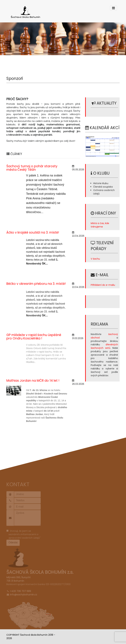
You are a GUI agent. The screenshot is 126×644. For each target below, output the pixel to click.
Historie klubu (101, 183)
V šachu (95, 259)
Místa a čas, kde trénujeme (100, 225)
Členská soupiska (103, 187)
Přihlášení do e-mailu (103, 285)
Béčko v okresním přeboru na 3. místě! (36, 284)
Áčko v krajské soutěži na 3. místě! (33, 232)
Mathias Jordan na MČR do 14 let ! (33, 381)
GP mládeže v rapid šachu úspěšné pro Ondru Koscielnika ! (34, 337)
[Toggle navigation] (113, 8)
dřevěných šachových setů (104, 346)
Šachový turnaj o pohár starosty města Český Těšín (32, 168)
